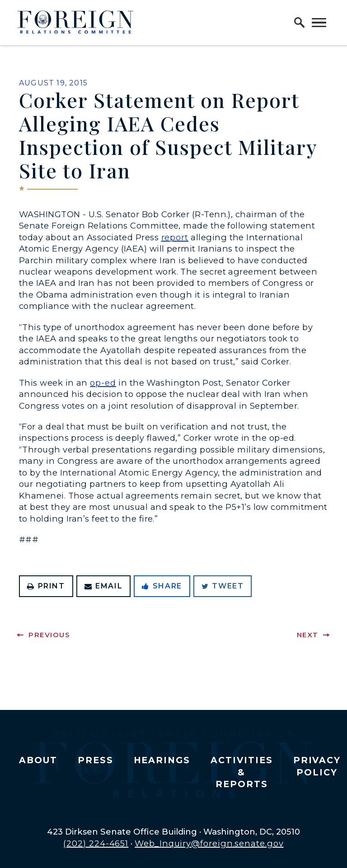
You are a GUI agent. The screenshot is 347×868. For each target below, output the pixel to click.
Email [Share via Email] (104, 586)
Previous (49, 635)
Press (96, 760)
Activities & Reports (242, 772)
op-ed (103, 383)
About (38, 760)
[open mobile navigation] (319, 23)
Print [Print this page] (46, 586)
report (175, 237)
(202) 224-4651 (96, 843)
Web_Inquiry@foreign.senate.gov (209, 843)
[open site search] (300, 23)
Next (308, 635)
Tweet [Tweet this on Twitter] (223, 586)
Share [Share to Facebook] (162, 586)
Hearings (162, 760)
